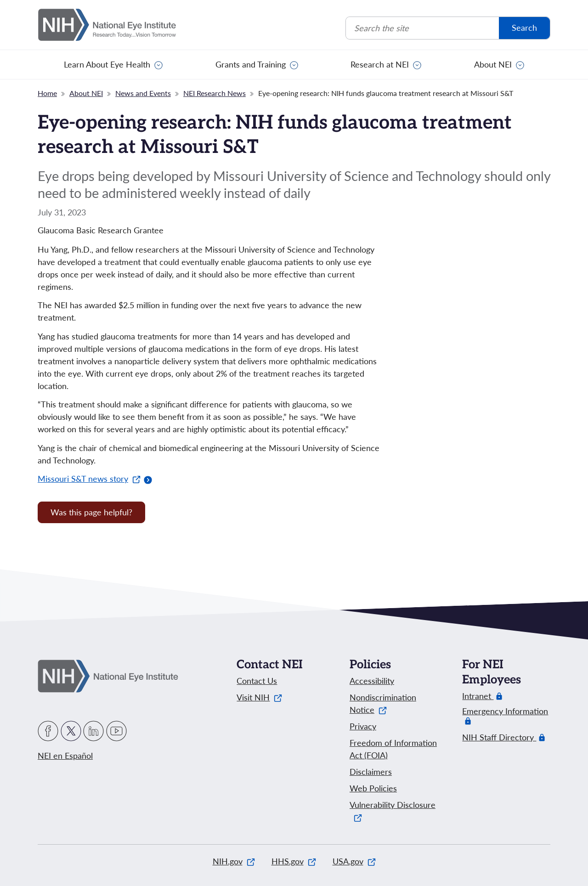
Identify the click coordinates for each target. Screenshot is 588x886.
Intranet (478, 696)
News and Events (143, 93)
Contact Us (257, 681)
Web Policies (373, 788)
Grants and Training (251, 64)
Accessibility (372, 681)
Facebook (48, 731)
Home (47, 93)
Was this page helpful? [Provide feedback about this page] (91, 512)
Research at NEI (380, 64)
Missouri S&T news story (89, 479)
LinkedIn (93, 731)
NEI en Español (65, 756)
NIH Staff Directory (499, 737)
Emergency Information (505, 716)
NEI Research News (215, 93)
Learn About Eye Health (107, 64)
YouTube (116, 731)
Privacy (363, 726)
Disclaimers (371, 772)
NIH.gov (234, 861)
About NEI (493, 64)
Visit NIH (259, 697)
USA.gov (354, 861)
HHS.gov (294, 861)
